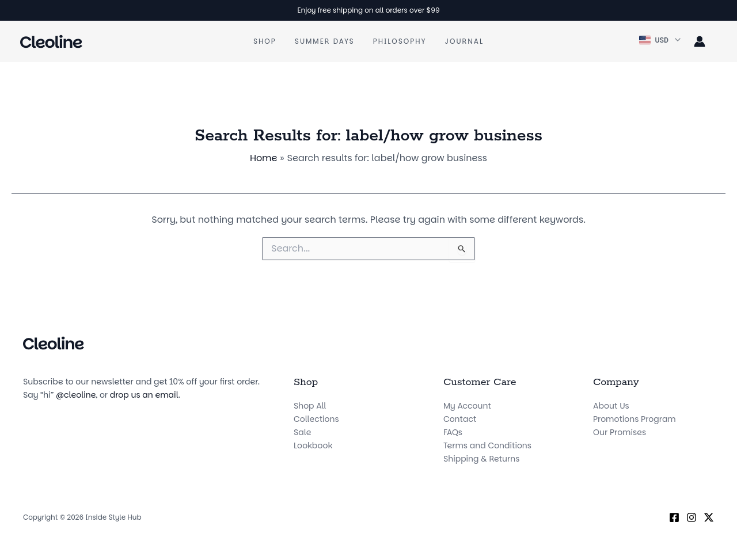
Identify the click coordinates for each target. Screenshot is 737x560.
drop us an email (144, 395)
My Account (467, 406)
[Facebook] (674, 517)
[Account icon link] (700, 41)
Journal (464, 41)
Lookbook (313, 445)
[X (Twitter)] (709, 517)
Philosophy (400, 41)
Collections (316, 419)
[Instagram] (692, 517)
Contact (460, 419)
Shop (265, 41)
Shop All (310, 406)
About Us (611, 406)
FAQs (453, 432)
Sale (302, 432)
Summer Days (325, 41)
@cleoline (76, 395)
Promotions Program (635, 419)
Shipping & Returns (481, 459)
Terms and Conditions (487, 445)
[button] (661, 40)
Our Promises (620, 432)
